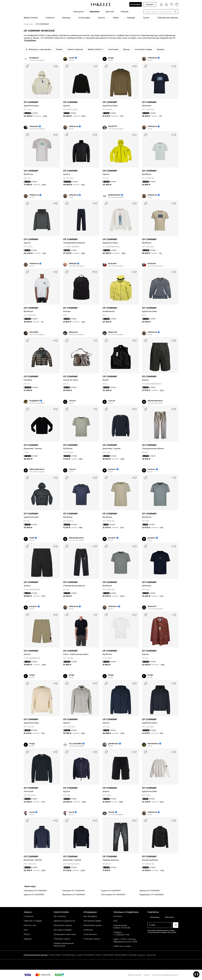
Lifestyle (124, 12)
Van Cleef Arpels (69, 955)
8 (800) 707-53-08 (122, 928)
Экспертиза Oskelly (92, 921)
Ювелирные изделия (168, 18)
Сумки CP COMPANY (111, 891)
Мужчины (95, 12)
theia (32, 538)
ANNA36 (73, 264)
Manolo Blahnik (121, 955)
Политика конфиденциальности (165, 975)
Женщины (79, 12)
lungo (111, 58)
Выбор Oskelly (31, 18)
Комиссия (88, 930)
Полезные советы (62, 939)
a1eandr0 (34, 126)
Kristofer (112, 264)
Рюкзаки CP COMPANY (74, 891)
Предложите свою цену (65, 934)
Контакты (118, 916)
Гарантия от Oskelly (33, 921)
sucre (32, 812)
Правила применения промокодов (64, 945)
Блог (26, 930)
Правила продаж (134, 975)
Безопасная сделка (63, 925)
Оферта (147, 975)
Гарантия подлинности (64, 921)
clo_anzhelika (75, 744)
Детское (110, 12)
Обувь (116, 18)
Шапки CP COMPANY (150, 891)
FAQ (115, 921)
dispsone (73, 332)
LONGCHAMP (108, 955)
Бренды (66, 18)
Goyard (80, 955)
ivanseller (34, 332)
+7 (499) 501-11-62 (121, 935)
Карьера (28, 939)
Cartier (98, 955)
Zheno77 (152, 606)
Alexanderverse (155, 401)
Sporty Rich (151, 955)
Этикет (27, 934)
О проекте (29, 916)
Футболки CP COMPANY (74, 895)
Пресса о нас (30, 925)
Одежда (131, 18)
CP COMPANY (31, 102)
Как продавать (90, 916)
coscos (72, 401)
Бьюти (102, 18)
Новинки (50, 18)
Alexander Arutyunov (137, 955)
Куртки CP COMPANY (34, 895)
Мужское (28, 24)
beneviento (153, 744)
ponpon (112, 469)
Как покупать (60, 916)
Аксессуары (84, 18)
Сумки (146, 18)
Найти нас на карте (122, 946)
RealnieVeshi (114, 195)
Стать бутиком (90, 934)
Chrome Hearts (55, 955)
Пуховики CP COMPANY (35, 891)
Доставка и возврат (63, 930)
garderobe (113, 744)
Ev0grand (34, 58)
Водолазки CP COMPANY (152, 895)
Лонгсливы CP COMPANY (113, 895)
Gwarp (111, 812)
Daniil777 (113, 126)
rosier (72, 58)
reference (152, 58)
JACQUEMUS (89, 955)
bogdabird (34, 401)
